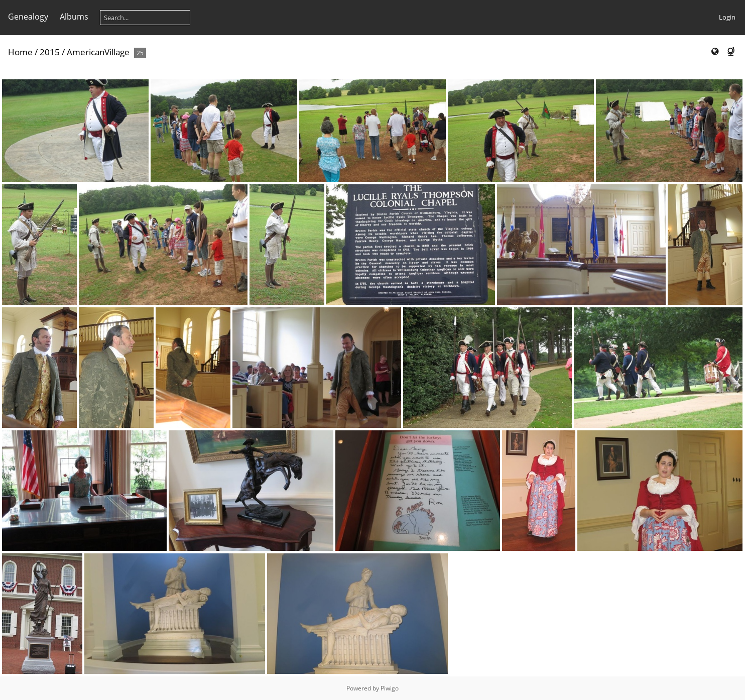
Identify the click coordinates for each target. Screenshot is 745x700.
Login (727, 17)
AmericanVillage (98, 52)
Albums (74, 17)
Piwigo (390, 688)
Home (20, 52)
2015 (50, 52)
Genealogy (28, 17)
